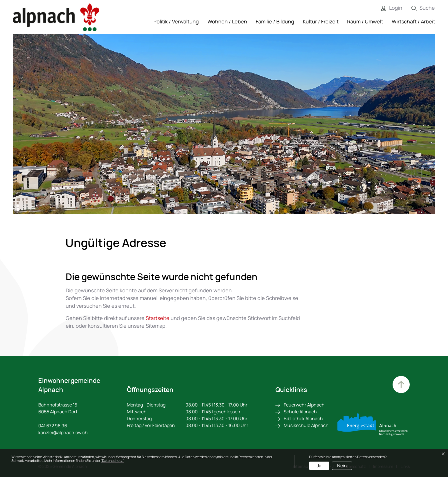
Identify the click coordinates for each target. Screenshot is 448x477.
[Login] (387, 8)
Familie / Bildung (275, 21)
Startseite (158, 318)
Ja (319, 466)
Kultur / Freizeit (321, 21)
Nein (342, 466)
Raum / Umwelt (365, 21)
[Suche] (419, 8)
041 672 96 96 (53, 426)
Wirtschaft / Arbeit (413, 21)
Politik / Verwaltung (176, 21)
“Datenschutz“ (112, 461)
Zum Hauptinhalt (401, 385)
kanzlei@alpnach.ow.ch (63, 432)
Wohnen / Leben (227, 21)
